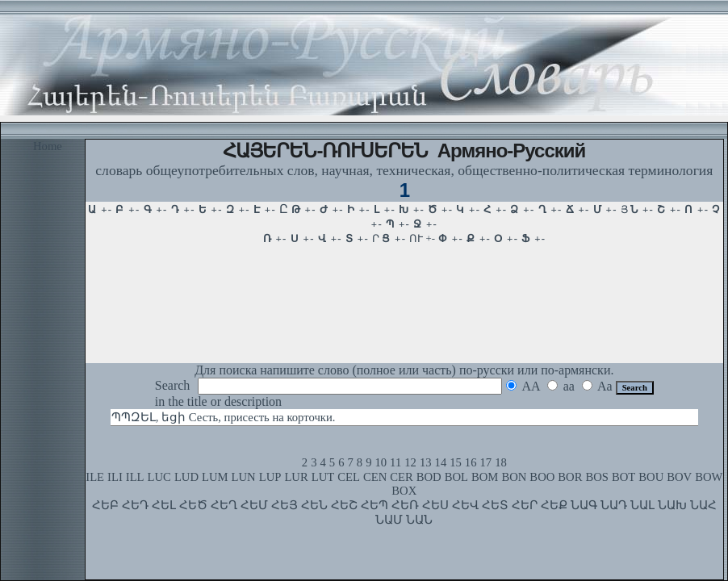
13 (426, 462)
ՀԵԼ (164, 505)
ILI (115, 477)
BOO (542, 477)
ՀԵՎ (465, 505)
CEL (349, 477)
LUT (323, 477)
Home (48, 146)
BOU (651, 477)
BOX (404, 491)
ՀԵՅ (285, 505)
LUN (244, 477)
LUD (186, 477)
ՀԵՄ (254, 505)
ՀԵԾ (193, 505)
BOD (429, 477)
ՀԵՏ (495, 505)
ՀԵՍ (435, 505)
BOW (709, 477)
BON (514, 477)
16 (471, 462)
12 (410, 462)
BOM (485, 477)
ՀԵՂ (224, 505)
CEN (375, 477)
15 (456, 462)
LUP (270, 477)
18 (501, 462)
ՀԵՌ (405, 505)
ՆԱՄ (389, 520)
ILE (95, 477)
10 (381, 462)
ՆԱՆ (419, 520)
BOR (570, 477)
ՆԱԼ (642, 505)
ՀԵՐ (525, 505)
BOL (456, 477)
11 (395, 462)
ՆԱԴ (614, 505)
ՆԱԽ (672, 505)
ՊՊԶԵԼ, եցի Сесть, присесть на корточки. (224, 417)
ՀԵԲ (105, 505)
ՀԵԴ (135, 505)
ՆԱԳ (584, 505)
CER (402, 477)
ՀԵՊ (374, 505)
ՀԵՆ (314, 505)
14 (441, 462)
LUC (159, 477)
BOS (597, 477)
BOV (679, 477)
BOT (623, 477)
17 (486, 462)
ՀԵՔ (554, 505)
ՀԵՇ (344, 505)
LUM (215, 477)
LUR (296, 477)
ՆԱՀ (703, 505)
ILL (135, 477)
